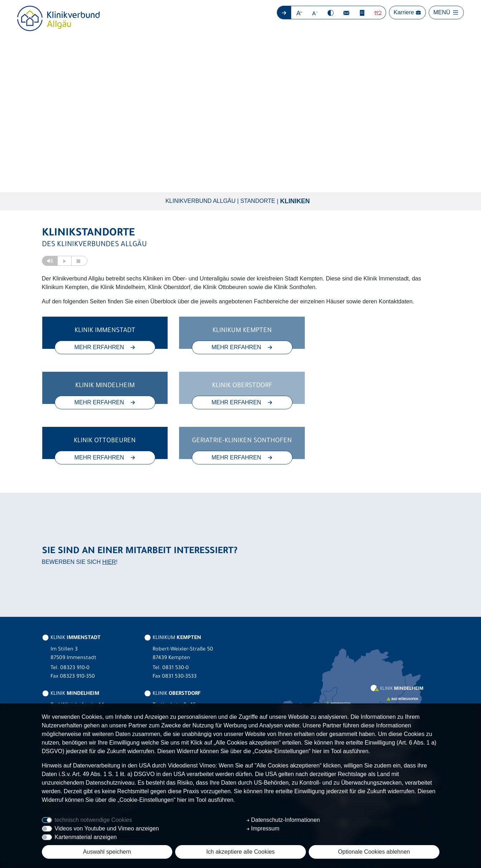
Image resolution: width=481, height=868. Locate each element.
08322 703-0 (177, 669)
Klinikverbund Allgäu (201, 201)
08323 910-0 (75, 613)
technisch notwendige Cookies (93, 820)
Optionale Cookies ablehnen (374, 852)
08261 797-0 (74, 669)
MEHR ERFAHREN (104, 347)
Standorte (258, 201)
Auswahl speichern (107, 852)
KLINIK (71, 583)
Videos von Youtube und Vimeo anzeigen (107, 828)
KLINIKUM (172, 583)
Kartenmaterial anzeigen (86, 837)
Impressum (263, 828)
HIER (109, 507)
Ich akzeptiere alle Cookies (240, 852)
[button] (299, 13)
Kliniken (295, 201)
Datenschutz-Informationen (283, 820)
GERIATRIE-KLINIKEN (188, 695)
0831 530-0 (175, 613)
